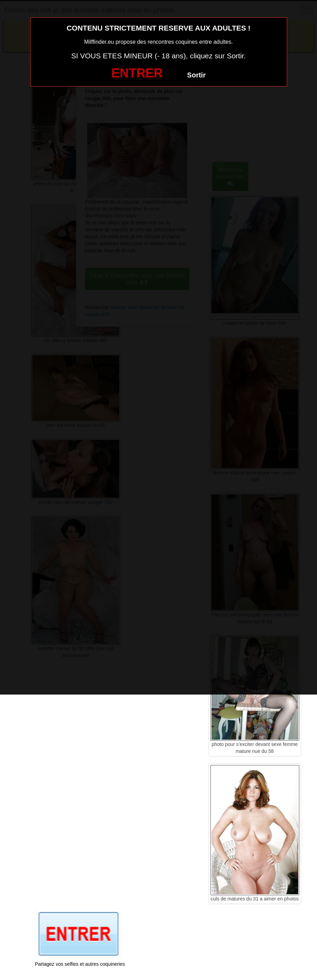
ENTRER (137, 73)
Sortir (196, 75)
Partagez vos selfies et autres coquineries (80, 964)
